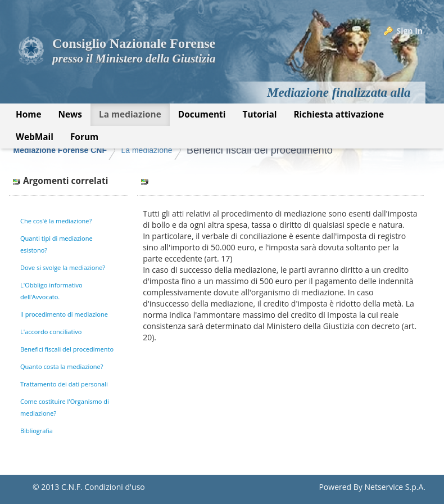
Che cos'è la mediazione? (56, 221)
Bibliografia (37, 431)
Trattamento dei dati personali (64, 384)
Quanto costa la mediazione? (62, 366)
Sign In (409, 31)
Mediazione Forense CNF (60, 150)
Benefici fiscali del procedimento (260, 150)
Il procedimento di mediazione (64, 314)
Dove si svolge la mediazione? (63, 267)
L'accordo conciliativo (51, 332)
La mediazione (146, 150)
